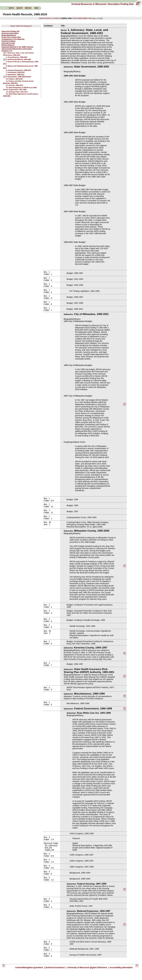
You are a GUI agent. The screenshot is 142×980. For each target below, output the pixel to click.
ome (11, 8)
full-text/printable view (83, 18)
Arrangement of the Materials (13, 39)
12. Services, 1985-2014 (14, 85)
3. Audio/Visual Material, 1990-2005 (18, 60)
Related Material (8, 45)
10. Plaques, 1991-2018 (14, 79)
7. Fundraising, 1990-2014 (15, 72)
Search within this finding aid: (21, 26)
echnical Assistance (55, 967)
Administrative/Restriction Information (17, 49)
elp (36, 8)
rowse (28, 8)
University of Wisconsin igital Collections (87, 967)
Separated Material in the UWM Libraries (17, 47)
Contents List (7, 51)
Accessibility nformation (121, 967)
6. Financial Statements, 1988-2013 (19, 70)
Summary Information (10, 33)
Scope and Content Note (11, 37)
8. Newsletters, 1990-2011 (15, 75)
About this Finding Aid (10, 31)
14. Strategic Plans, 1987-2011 (17, 92)
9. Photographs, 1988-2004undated (18, 77)
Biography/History (9, 35)
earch (19, 8)
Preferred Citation (9, 41)
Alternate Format (8, 43)
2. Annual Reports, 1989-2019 (17, 57)
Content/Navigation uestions (29, 967)
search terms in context (49, 18)
